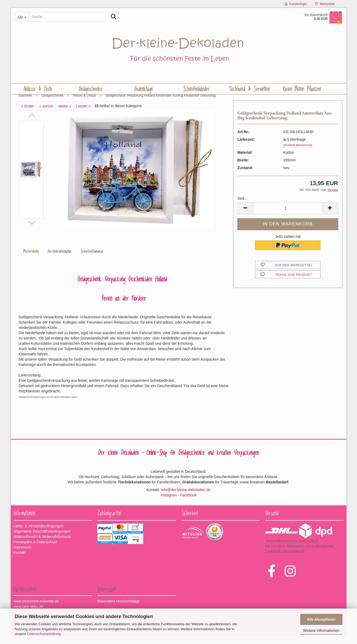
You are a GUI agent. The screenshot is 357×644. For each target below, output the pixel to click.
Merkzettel (324, 4)
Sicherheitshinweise (92, 260)
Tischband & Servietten (249, 89)
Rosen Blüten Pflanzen (302, 89)
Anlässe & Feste (38, 89)
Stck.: (242, 207)
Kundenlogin (296, 4)
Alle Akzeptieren (321, 619)
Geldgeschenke (91, 89)
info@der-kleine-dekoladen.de (186, 498)
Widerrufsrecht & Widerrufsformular (42, 545)
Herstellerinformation (60, 260)
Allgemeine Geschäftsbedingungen (42, 540)
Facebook (188, 503)
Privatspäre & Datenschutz (35, 550)
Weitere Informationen (321, 631)
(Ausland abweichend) (298, 153)
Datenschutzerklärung (44, 634)
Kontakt (20, 561)
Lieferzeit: (246, 148)
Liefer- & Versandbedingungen (38, 534)
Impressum (23, 556)
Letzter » (83, 115)
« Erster (28, 115)
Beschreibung (31, 260)
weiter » (65, 115)
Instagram (169, 503)
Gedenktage (143, 89)
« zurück (46, 115)
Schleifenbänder (196, 89)
